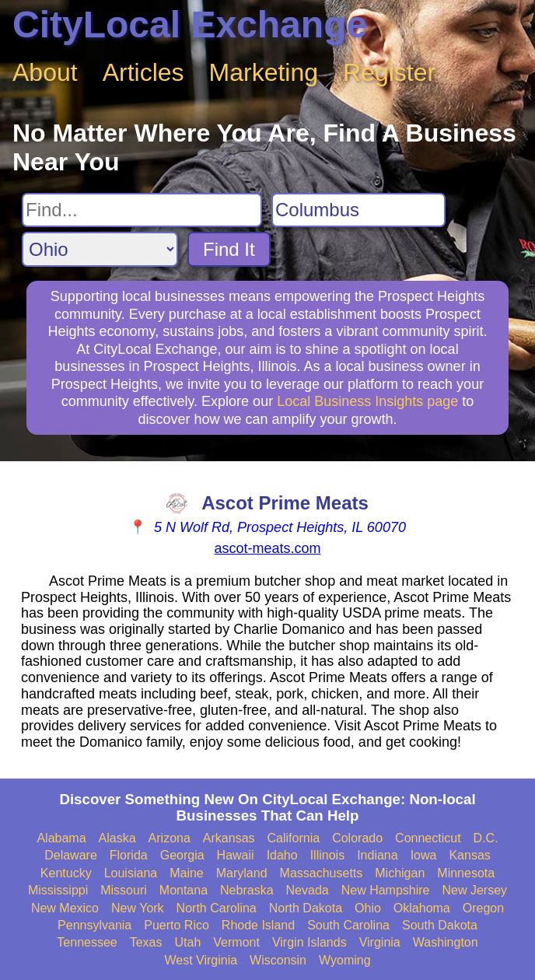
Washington (446, 942)
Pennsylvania (94, 925)
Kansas (469, 855)
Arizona (170, 838)
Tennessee (87, 942)
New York (138, 908)
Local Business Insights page (367, 401)
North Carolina (217, 908)
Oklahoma (422, 908)
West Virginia (201, 960)
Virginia (380, 942)
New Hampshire (386, 890)
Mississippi (58, 890)
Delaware (71, 855)
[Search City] (358, 210)
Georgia (182, 855)
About (45, 72)
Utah (188, 942)
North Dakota (306, 908)
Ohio (368, 908)
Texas (146, 942)
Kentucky (66, 873)
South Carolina (348, 925)
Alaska (117, 838)
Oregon (483, 908)
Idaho (282, 855)
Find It (229, 249)
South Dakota (440, 925)
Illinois (327, 855)
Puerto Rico (177, 925)
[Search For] (142, 210)
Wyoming (345, 960)
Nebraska (247, 890)
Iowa (424, 855)
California (294, 838)
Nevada (308, 890)
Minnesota (466, 873)
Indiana (378, 855)
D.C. (486, 838)
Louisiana (131, 873)
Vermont (236, 942)
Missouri (124, 890)
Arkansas (229, 838)
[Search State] (100, 249)
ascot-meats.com (267, 548)
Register (389, 72)
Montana (184, 890)
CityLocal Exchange (190, 24)
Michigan (400, 873)
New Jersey (475, 890)
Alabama (61, 838)
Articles (143, 72)
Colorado (357, 838)
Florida (129, 855)
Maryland (242, 873)
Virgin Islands (309, 942)
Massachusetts (322, 873)
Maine (187, 873)
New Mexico (65, 908)
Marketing (264, 72)
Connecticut (428, 838)
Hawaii (236, 855)
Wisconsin (278, 960)
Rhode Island (258, 925)
